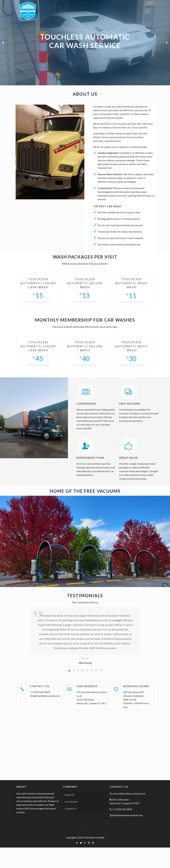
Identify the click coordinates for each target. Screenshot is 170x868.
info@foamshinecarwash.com (45, 696)
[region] (85, 43)
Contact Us (70, 808)
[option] (85, 636)
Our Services (71, 802)
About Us (70, 795)
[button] (3, 43)
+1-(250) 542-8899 (40, 692)
